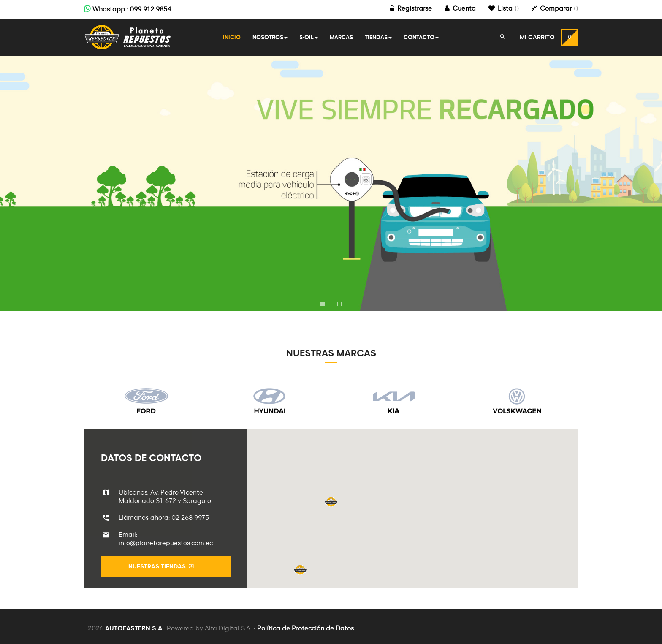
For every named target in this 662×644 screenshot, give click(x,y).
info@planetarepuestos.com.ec (166, 543)
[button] (331, 502)
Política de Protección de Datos (305, 629)
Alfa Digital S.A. (228, 629)
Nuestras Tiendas (162, 567)
